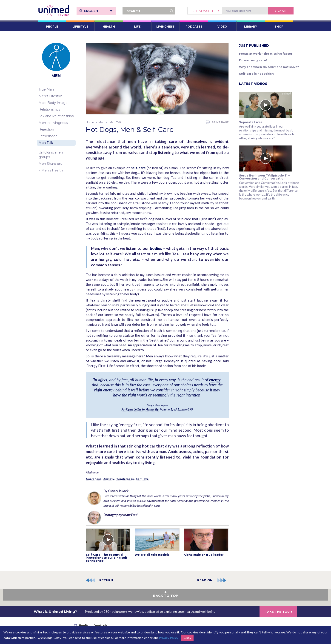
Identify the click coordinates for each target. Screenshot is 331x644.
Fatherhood (48, 136)
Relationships (49, 109)
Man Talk (46, 143)
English (98, 11)
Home (90, 122)
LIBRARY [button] (251, 27)
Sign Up (280, 11)
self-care (138, 168)
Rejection (46, 129)
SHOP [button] (279, 27)
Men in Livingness (53, 123)
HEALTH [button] (109, 27)
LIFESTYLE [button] (80, 27)
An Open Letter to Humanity (140, 409)
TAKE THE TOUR (278, 612)
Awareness (94, 479)
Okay (187, 638)
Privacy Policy (169, 638)
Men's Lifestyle (51, 96)
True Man (46, 89)
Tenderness (125, 479)
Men (101, 122)
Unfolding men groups (51, 155)
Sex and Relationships (56, 116)
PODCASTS (194, 27)
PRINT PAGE (217, 122)
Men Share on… (51, 164)
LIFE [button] (137, 27)
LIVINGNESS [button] (165, 27)
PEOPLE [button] (52, 27)
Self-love (142, 479)
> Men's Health (51, 170)
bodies (156, 248)
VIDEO (222, 27)
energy (215, 380)
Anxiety (109, 479)
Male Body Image (53, 103)
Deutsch (100, 625)
